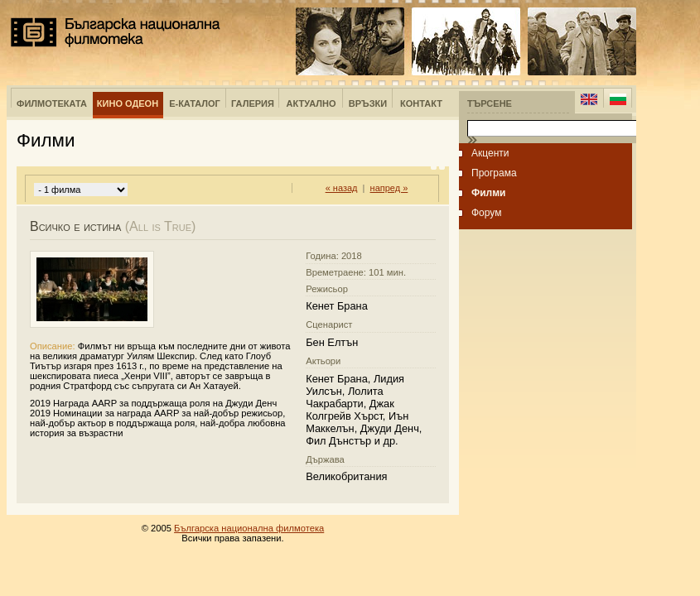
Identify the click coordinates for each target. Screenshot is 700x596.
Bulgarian (618, 99)
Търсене (490, 103)
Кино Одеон (128, 103)
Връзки (368, 103)
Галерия (253, 103)
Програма (494, 173)
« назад (342, 188)
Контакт (421, 103)
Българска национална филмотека (116, 32)
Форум (486, 213)
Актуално (311, 103)
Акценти (490, 153)
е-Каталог (195, 103)
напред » (389, 188)
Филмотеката (52, 103)
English (589, 99)
